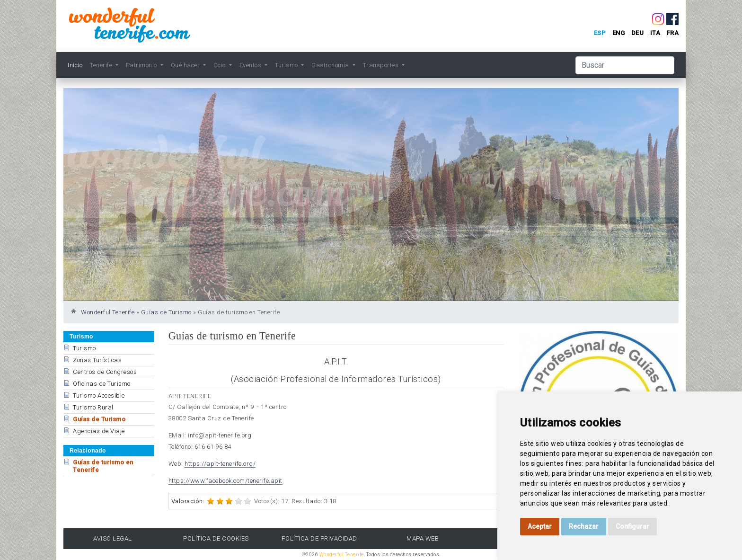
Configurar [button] (632, 526)
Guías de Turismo (166, 312)
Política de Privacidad (319, 538)
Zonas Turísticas (97, 360)
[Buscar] (625, 65)
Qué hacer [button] (186, 65)
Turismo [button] (287, 65)
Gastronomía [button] (331, 65)
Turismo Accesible (99, 396)
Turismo (84, 348)
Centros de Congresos (105, 372)
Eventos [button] (251, 65)
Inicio (75, 65)
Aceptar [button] (540, 526)
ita (655, 33)
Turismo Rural (93, 407)
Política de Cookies (216, 538)
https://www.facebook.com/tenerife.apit (225, 481)
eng (619, 33)
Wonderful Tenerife (108, 312)
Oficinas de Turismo (102, 384)
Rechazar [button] (584, 526)
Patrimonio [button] (142, 65)
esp (600, 33)
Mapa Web (423, 538)
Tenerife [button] (102, 65)
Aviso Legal (113, 538)
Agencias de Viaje (99, 431)
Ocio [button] (221, 65)
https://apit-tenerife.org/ (220, 464)
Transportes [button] (382, 65)
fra (673, 33)
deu (638, 33)
